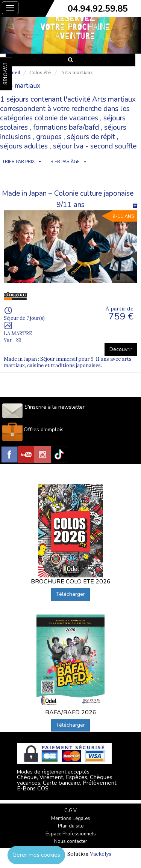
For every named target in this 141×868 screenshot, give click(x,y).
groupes (49, 137)
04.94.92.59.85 (98, 9)
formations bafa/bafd (66, 127)
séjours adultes (24, 146)
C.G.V (70, 811)
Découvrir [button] (121, 349)
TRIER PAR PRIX (18, 162)
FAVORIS (5, 74)
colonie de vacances (66, 118)
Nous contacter (71, 841)
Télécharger (70, 594)
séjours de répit (91, 137)
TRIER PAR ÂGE (64, 162)
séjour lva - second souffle (95, 146)
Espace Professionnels (71, 834)
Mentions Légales (71, 819)
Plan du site (71, 826)
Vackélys (101, 854)
